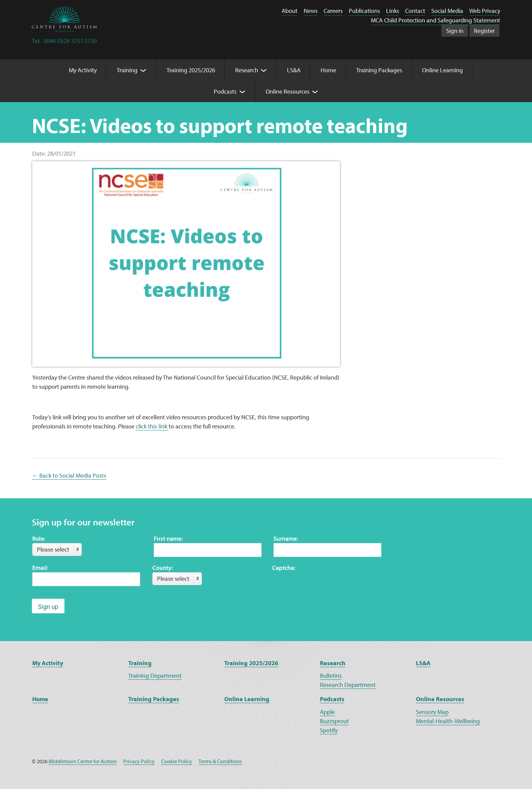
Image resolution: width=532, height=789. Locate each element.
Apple (327, 712)
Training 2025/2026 (251, 663)
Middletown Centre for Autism (83, 761)
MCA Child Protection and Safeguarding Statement (435, 20)
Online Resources (440, 699)
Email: (40, 568)
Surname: (286, 538)
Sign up (48, 607)
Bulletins (331, 676)
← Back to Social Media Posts (69, 475)
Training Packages (154, 699)
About (290, 11)
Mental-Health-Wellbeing (448, 721)
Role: (39, 538)
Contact (415, 11)
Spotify (329, 730)
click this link (152, 426)
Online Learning (247, 699)
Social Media (447, 11)
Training (140, 663)
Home (40, 699)
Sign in (455, 31)
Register (484, 31)
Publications (364, 11)
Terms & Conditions (220, 761)
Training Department (155, 676)
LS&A (423, 663)
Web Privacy (485, 11)
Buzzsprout (334, 721)
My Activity (48, 663)
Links (393, 11)
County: (163, 568)
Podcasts (332, 699)
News (311, 11)
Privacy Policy (139, 761)
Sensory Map (432, 712)
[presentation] (324, 585)
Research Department (348, 685)
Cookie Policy (177, 761)
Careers (333, 11)
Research (333, 663)
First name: (168, 538)
